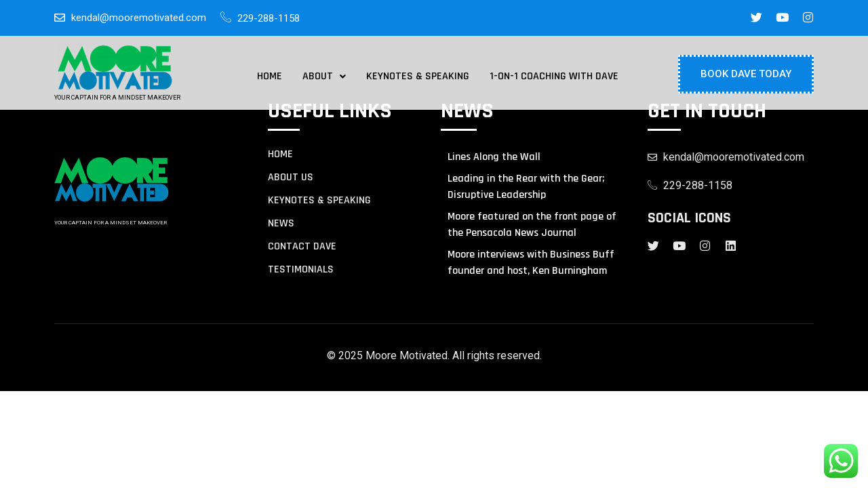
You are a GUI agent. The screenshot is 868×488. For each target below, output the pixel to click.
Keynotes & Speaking (418, 77)
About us (291, 178)
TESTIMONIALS (301, 270)
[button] (324, 77)
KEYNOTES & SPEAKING (319, 201)
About (324, 77)
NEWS (281, 224)
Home (270, 77)
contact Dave (302, 247)
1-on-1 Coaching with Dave (554, 77)
